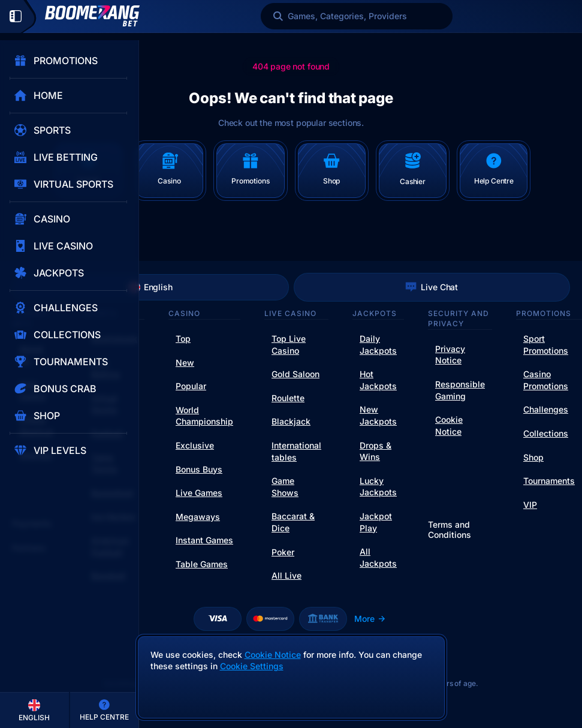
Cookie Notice (449, 425)
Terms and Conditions (450, 530)
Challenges (546, 409)
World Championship (204, 416)
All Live (287, 575)
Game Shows (285, 487)
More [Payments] (370, 619)
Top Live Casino (289, 345)
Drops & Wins (376, 451)
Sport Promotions (546, 345)
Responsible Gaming (460, 390)
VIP (530, 505)
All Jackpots (378, 557)
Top (183, 339)
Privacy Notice (450, 355)
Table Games (202, 564)
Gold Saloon (295, 374)
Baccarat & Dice (293, 522)
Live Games (199, 493)
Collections (546, 433)
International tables (296, 451)
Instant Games (204, 540)
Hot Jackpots (378, 380)
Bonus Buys (199, 469)
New (185, 363)
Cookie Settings (252, 666)
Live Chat (432, 287)
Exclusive (195, 445)
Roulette (288, 398)
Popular (191, 386)
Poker (283, 552)
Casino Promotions (546, 380)
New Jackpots (378, 415)
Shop (533, 457)
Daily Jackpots (378, 345)
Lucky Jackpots (378, 487)
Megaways (198, 517)
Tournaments (549, 481)
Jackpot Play (376, 522)
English (150, 287)
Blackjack (291, 421)
